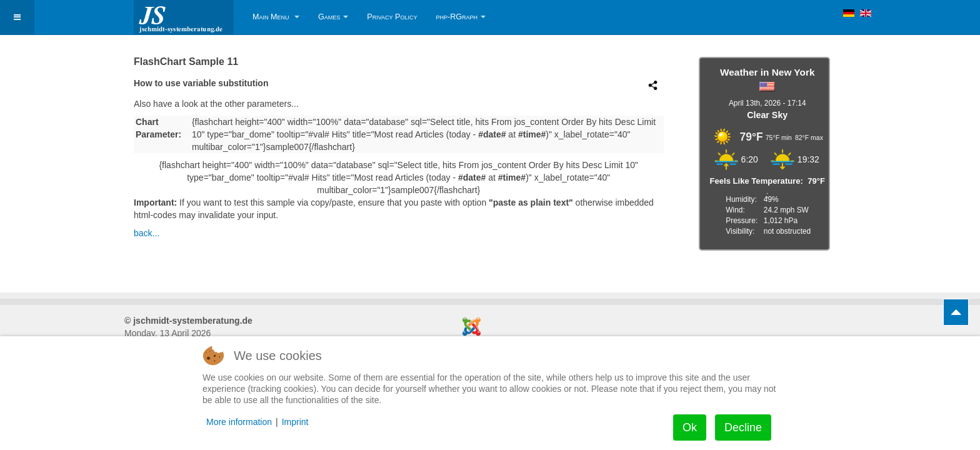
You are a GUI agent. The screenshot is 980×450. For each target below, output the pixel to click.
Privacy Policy (392, 17)
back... (147, 233)
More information (239, 422)
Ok (690, 427)
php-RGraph (461, 17)
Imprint (295, 422)
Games (333, 17)
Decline (743, 427)
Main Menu (276, 17)
